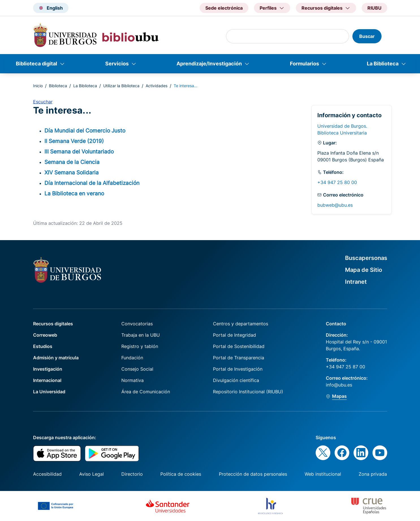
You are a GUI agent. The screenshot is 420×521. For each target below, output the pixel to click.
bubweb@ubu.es (335, 205)
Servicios (117, 64)
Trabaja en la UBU (141, 335)
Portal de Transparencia (239, 358)
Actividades (157, 86)
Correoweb (45, 335)
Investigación (48, 369)
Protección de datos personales (253, 474)
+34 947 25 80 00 (337, 182)
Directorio (132, 474)
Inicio (38, 86)
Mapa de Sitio (364, 270)
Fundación (132, 358)
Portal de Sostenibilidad (239, 346)
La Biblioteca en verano (74, 193)
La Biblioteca (383, 64)
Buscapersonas (366, 258)
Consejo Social (137, 369)
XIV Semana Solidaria (72, 172)
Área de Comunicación (146, 392)
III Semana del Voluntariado (79, 151)
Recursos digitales (53, 324)
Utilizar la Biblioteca (121, 86)
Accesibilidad (47, 474)
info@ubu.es (339, 385)
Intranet (356, 282)
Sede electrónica (224, 8)
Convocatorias (137, 324)
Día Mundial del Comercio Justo (85, 131)
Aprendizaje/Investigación (209, 64)
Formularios (304, 64)
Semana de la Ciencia (72, 162)
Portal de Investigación (238, 369)
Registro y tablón (140, 346)
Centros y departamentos (241, 324)
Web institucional (323, 474)
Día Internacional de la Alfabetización (92, 183)
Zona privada (373, 474)
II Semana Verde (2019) (74, 141)
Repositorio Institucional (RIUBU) (248, 392)
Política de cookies (181, 474)
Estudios (43, 346)
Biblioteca (58, 86)
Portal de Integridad (234, 335)
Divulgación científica (236, 380)
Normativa (133, 380)
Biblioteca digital (36, 64)
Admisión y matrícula (56, 358)
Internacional (47, 380)
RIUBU (374, 8)
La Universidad (49, 392)
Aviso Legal (91, 474)
